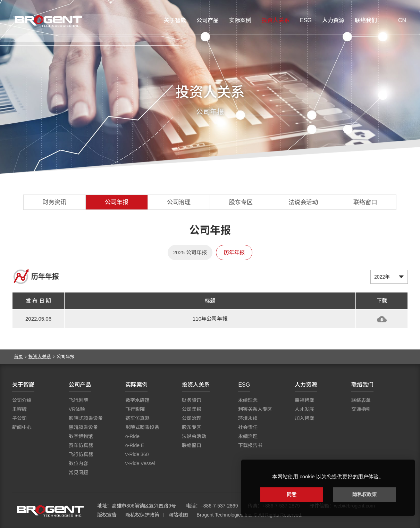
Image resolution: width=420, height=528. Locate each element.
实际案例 (240, 20)
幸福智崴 (304, 400)
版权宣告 (107, 515)
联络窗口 (365, 202)
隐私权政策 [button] (364, 494)
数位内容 (78, 463)
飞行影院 (135, 409)
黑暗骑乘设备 (83, 427)
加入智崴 (304, 418)
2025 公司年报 (190, 252)
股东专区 (241, 202)
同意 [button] (292, 494)
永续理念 (248, 400)
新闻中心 (22, 427)
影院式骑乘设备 (86, 418)
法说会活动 (303, 202)
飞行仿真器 (81, 454)
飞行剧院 (78, 400)
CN (402, 20)
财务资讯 (54, 202)
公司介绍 (22, 400)
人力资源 (333, 20)
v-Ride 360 (137, 454)
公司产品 (208, 20)
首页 (18, 357)
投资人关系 (276, 20)
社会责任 (248, 427)
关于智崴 (175, 20)
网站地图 (178, 515)
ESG (306, 20)
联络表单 (361, 400)
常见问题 (78, 472)
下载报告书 (250, 445)
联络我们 (366, 20)
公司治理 (179, 202)
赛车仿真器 (81, 445)
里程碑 (19, 409)
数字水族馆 (137, 400)
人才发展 (304, 409)
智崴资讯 (50, 511)
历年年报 (234, 252)
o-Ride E (135, 445)
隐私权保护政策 (142, 515)
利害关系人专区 (255, 409)
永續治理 (248, 436)
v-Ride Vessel (140, 463)
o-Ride (132, 436)
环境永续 (248, 418)
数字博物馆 (81, 436)
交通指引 (361, 409)
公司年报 (117, 202)
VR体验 (77, 409)
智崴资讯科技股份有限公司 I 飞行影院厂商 (49, 21)
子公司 (19, 418)
